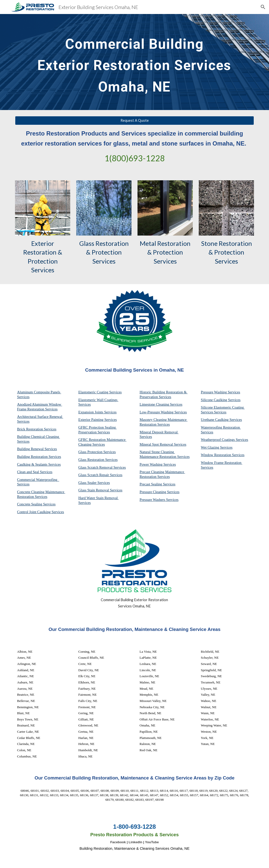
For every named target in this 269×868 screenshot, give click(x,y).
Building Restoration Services (39, 457)
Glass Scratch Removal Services (102, 467)
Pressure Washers (153, 500)
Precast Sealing (151, 484)
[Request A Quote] (134, 121)
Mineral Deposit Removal (159, 432)
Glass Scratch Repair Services (100, 475)
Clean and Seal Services (35, 472)
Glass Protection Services (97, 452)
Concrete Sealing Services (36, 504)
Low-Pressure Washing (157, 412)
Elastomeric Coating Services (100, 392)
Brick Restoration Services (37, 429)
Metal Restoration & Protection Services (166, 252)
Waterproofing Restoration (221, 427)
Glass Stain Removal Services (100, 490)
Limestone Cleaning (154, 404)
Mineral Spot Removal (157, 444)
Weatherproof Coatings (218, 440)
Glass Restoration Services (98, 460)
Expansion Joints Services (97, 412)
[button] (263, 7)
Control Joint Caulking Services (40, 512)
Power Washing (151, 464)
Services (176, 404)
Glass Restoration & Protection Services (105, 252)
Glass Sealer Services (94, 483)
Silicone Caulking (214, 400)
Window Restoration (216, 455)
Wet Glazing (210, 447)
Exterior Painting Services (97, 420)
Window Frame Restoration (221, 463)
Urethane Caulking (215, 420)
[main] (134, 62)
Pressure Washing (214, 392)
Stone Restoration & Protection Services (227, 252)
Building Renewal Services (37, 449)
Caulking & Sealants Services (39, 464)
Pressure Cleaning (153, 492)
